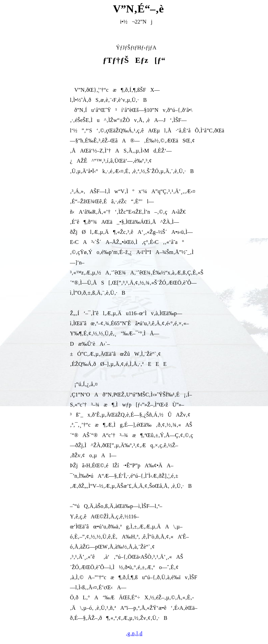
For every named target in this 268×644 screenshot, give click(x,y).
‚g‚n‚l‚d (134, 633)
